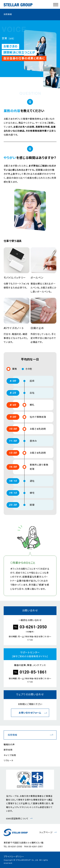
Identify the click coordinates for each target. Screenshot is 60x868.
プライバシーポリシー (14, 857)
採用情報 (13, 735)
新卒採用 (8, 750)
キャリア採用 (10, 755)
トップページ (46, 832)
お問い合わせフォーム (30, 713)
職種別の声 (9, 745)
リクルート (9, 761)
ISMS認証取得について (17, 819)
